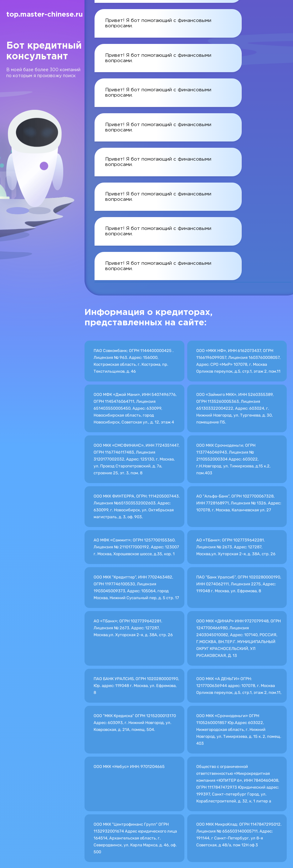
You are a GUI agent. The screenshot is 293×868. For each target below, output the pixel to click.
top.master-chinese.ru (44, 15)
